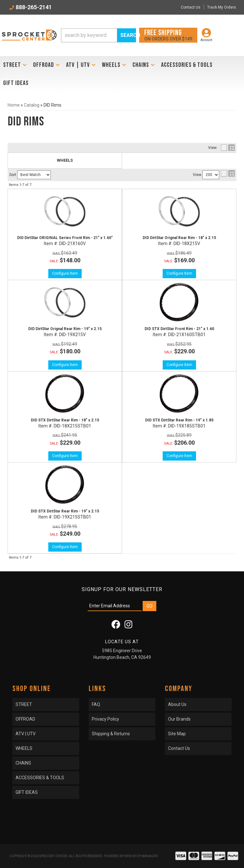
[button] (98, 35)
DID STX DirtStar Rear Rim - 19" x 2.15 (65, 511)
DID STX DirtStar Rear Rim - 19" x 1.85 (179, 420)
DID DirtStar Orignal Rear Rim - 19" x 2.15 (65, 329)
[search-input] (89, 35)
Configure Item (65, 273)
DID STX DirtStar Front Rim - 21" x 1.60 (179, 329)
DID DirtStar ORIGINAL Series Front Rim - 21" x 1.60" (65, 238)
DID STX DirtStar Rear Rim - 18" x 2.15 (65, 420)
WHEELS (65, 160)
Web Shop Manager (141, 856)
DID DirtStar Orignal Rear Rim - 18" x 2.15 (179, 238)
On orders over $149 (168, 35)
